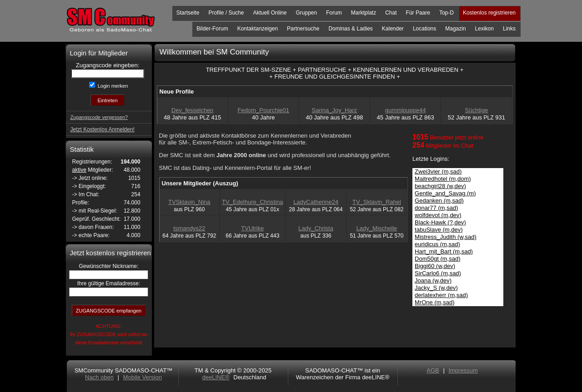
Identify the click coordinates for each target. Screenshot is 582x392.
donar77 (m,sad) (436, 208)
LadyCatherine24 (316, 202)
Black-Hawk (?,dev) (440, 222)
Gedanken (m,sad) (439, 201)
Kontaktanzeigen (258, 29)
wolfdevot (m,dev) (438, 215)
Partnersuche (303, 29)
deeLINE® (216, 377)
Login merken (112, 86)
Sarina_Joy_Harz (335, 110)
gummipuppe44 (406, 110)
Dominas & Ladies (350, 29)
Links (509, 29)
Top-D (447, 13)
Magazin (455, 29)
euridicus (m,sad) (437, 244)
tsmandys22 (189, 228)
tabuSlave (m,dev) (439, 230)
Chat (391, 13)
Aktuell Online (270, 13)
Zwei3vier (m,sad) (438, 171)
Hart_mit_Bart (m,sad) (444, 251)
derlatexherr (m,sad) (441, 295)
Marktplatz (364, 13)
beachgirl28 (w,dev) (440, 186)
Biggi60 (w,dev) (435, 266)
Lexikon (484, 29)
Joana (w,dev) (433, 280)
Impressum (463, 370)
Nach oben (99, 377)
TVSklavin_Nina (189, 202)
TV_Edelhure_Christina (252, 202)
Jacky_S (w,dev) (436, 288)
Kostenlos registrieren (489, 13)
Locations (424, 29)
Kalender (393, 29)
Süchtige (477, 110)
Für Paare (418, 13)
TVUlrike (252, 228)
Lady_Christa (316, 228)
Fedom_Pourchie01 (263, 110)
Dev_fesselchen (193, 110)
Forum (334, 13)
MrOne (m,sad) (434, 302)
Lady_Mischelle (377, 228)
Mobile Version (143, 377)
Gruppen (306, 13)
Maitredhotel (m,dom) (443, 179)
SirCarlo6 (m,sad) (438, 273)
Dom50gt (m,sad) (437, 259)
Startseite (188, 13)
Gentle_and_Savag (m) (445, 193)
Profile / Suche (226, 13)
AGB (433, 370)
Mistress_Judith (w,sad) (446, 237)
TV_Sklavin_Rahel (377, 202)
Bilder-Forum (212, 29)
